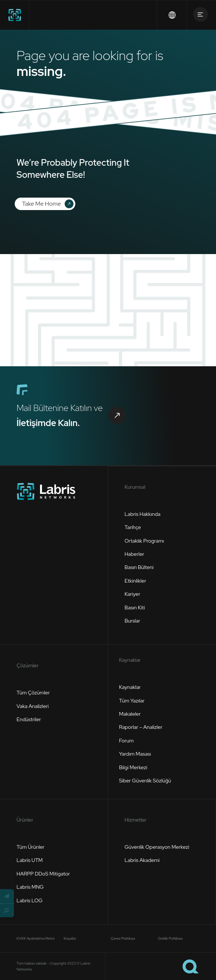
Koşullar (70, 938)
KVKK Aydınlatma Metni (35, 938)
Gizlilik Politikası (170, 938)
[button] (7, 896)
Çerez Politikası (123, 938)
